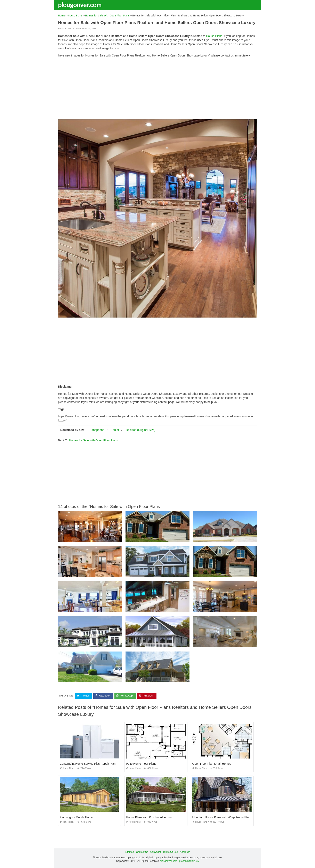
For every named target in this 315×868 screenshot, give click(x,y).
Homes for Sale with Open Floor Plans (93, 440)
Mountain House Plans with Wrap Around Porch (223, 817)
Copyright (156, 852)
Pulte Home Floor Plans (141, 764)
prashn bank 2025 (189, 861)
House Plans (65, 29)
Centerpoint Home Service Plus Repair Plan (88, 764)
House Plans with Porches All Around (150, 817)
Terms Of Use (170, 852)
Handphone (97, 430)
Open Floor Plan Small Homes (212, 764)
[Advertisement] (157, 89)
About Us (185, 852)
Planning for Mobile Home (76, 817)
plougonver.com (80, 5)
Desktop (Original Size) (141, 430)
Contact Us (142, 852)
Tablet (115, 430)
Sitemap (129, 852)
